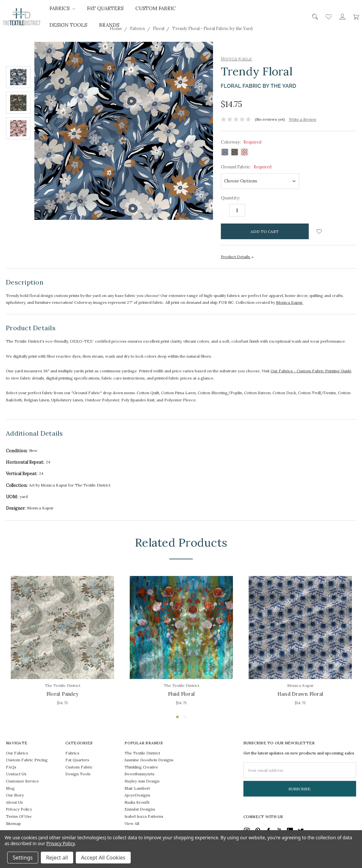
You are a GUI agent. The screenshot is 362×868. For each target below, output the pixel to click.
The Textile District (142, 753)
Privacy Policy (19, 809)
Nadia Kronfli (137, 802)
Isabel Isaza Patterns (144, 816)
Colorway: (241, 142)
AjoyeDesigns (137, 795)
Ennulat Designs (140, 809)
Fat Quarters (105, 8)
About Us (14, 802)
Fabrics (62, 8)
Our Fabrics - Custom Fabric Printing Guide (311, 371)
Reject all (57, 858)
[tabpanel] (62, 642)
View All (132, 823)
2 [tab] (185, 717)
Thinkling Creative (141, 767)
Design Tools (68, 25)
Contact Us (16, 774)
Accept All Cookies (103, 858)
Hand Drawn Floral (300, 694)
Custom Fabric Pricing (27, 760)
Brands (109, 25)
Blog (10, 788)
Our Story (15, 795)
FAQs (11, 767)
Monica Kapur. (290, 302)
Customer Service (22, 781)
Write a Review (303, 119)
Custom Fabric (156, 8)
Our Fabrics (17, 753)
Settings (23, 858)
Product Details (238, 257)
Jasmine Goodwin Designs (149, 760)
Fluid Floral (181, 694)
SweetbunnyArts (140, 774)
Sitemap (13, 823)
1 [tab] (177, 717)
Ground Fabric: (246, 167)
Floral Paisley (63, 694)
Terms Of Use (19, 816)
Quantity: (230, 198)
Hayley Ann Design (142, 781)
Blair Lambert (137, 788)
